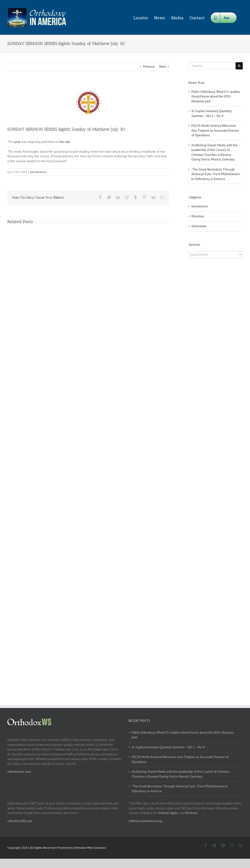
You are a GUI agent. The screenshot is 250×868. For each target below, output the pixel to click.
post (17, 142)
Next (162, 67)
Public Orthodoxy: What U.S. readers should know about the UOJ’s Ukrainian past (216, 96)
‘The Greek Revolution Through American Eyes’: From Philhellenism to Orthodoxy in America (216, 174)
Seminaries (199, 226)
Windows (191, 813)
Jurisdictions (38, 172)
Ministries (198, 216)
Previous (149, 67)
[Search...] (212, 66)
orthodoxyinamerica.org (145, 821)
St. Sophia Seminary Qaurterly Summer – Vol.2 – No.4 (168, 747)
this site (65, 142)
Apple (174, 813)
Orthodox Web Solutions (90, 848)
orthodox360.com (20, 821)
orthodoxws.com (19, 772)
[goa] (88, 102)
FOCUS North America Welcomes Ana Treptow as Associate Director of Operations (215, 130)
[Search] (239, 66)
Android (163, 813)
